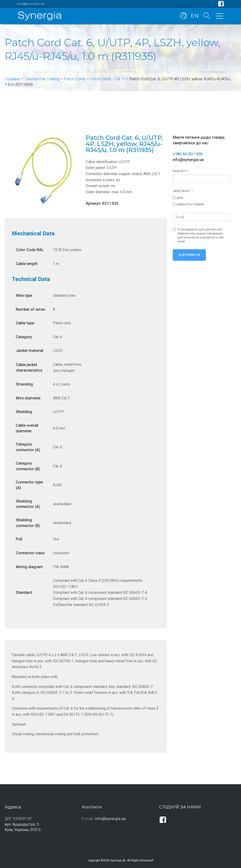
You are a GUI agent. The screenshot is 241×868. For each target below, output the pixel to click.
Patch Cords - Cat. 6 (108, 79)
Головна (12, 79)
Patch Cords (75, 79)
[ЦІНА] (174, 198)
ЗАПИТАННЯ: (181, 191)
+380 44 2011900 (189, 154)
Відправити (189, 255)
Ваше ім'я (179, 171)
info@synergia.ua (31, 4)
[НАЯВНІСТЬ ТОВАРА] (174, 204)
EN (195, 16)
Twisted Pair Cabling (42, 79)
